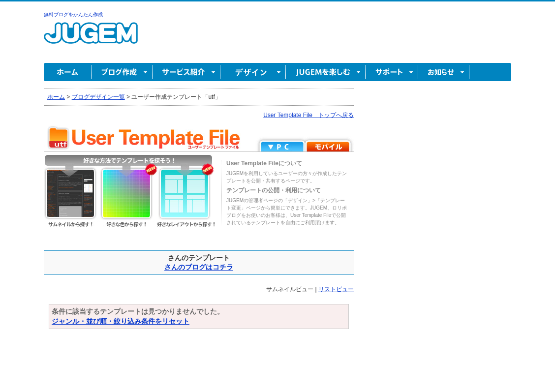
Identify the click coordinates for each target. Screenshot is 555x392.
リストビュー (336, 289)
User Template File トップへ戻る (308, 115)
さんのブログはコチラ (199, 267)
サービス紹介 (186, 72)
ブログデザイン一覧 (98, 97)
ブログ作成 (122, 72)
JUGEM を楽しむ (326, 72)
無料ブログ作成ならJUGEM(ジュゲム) (91, 39)
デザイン (253, 72)
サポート (392, 72)
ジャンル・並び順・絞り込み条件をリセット (121, 321)
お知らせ (444, 72)
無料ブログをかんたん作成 (73, 15)
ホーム (68, 72)
